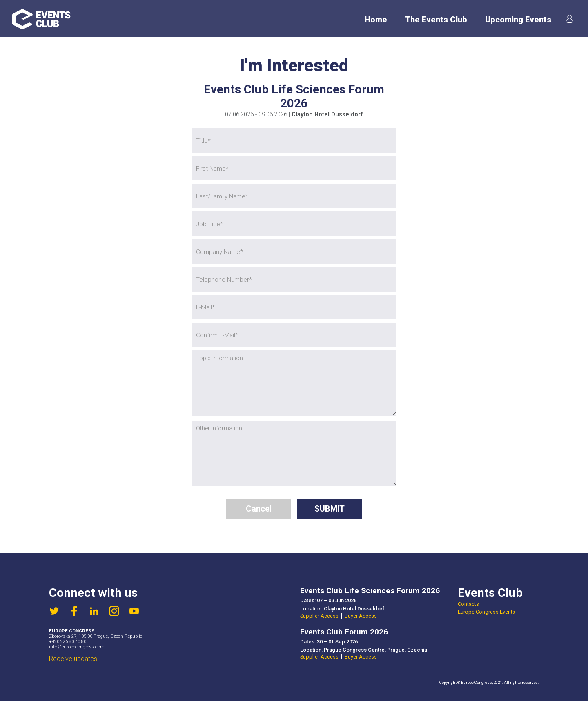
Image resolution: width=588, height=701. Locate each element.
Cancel (259, 509)
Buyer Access (361, 616)
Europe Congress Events (487, 612)
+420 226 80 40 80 (68, 642)
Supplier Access (319, 616)
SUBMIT (330, 509)
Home (376, 20)
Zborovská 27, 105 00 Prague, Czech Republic (96, 636)
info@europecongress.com (77, 647)
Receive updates (73, 659)
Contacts (468, 604)
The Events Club (436, 20)
